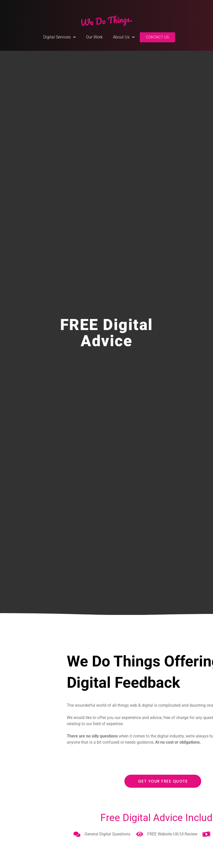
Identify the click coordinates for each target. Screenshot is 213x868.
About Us (124, 37)
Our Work (94, 37)
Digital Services (60, 37)
